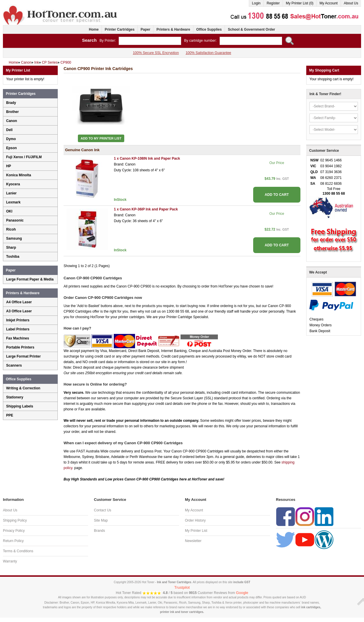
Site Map (101, 520)
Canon (12, 121)
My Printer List (196, 531)
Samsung (14, 238)
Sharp (11, 248)
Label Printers (18, 329)
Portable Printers (20, 347)
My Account (329, 3)
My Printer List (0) (300, 3)
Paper (145, 29)
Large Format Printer (23, 356)
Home (94, 29)
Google (242, 593)
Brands (99, 531)
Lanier (11, 193)
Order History (195, 520)
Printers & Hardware (173, 29)
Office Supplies (209, 29)
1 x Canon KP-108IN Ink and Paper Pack (147, 158)
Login (256, 3)
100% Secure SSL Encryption (156, 53)
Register (273, 3)
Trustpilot (182, 587)
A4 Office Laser (19, 302)
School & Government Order (251, 29)
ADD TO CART (277, 195)
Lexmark (13, 202)
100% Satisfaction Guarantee (208, 53)
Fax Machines (18, 338)
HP (9, 166)
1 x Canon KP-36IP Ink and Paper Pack (146, 209)
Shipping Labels (20, 406)
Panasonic (15, 220)
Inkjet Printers (18, 320)
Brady (11, 103)
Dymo (11, 139)
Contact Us (103, 510)
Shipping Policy (15, 520)
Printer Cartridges (120, 29)
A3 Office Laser (19, 311)
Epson (12, 148)
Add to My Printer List (101, 138)
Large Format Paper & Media (30, 279)
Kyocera (13, 184)
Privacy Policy (14, 531)
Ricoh (11, 229)
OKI (9, 211)
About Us (351, 3)
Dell (9, 130)
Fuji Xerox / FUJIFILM (24, 157)
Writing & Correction (23, 388)
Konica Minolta (19, 175)
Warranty (10, 561)
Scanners (14, 365)
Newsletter (193, 541)
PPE (10, 415)
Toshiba (13, 257)
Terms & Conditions (18, 551)
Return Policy (13, 541)
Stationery (15, 397)
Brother (12, 112)
